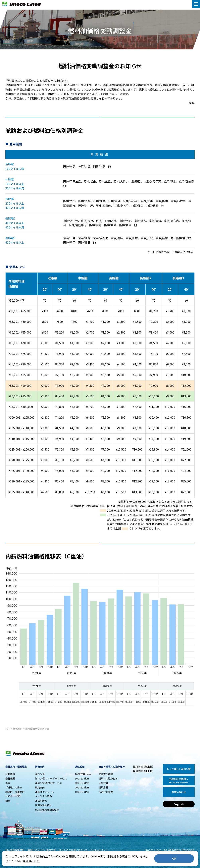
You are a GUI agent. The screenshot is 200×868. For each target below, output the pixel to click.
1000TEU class (83, 774)
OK (174, 858)
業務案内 (18, 729)
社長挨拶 (10, 774)
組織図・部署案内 (15, 792)
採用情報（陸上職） (144, 771)
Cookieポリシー (99, 850)
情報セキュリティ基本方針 (42, 850)
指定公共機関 (106, 792)
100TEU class (82, 792)
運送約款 (40, 801)
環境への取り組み (108, 778)
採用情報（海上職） (144, 766)
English (179, 804)
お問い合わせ (179, 792)
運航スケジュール (45, 792)
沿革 (8, 783)
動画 (8, 801)
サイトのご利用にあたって (73, 850)
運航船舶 (80, 766)
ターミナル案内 (43, 796)
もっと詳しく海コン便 (179, 769)
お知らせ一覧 (13, 796)
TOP (8, 729)
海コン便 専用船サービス (49, 783)
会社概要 (10, 778)
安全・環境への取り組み (112, 766)
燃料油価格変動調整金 (37, 729)
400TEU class (82, 783)
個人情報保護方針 (15, 850)
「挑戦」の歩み (14, 787)
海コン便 (40, 774)
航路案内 (40, 787)
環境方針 (103, 787)
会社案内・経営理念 (16, 766)
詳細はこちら (31, 861)
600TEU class (82, 778)
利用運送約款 (42, 805)
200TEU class (82, 787)
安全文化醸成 (106, 774)
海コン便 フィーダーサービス (51, 778)
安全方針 (103, 783)
